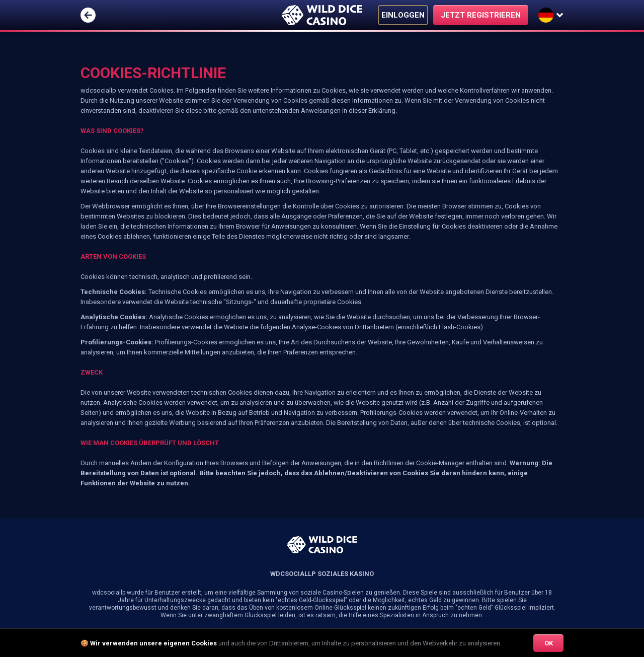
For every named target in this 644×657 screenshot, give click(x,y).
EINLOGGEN (403, 15)
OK (549, 643)
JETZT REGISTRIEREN (481, 15)
